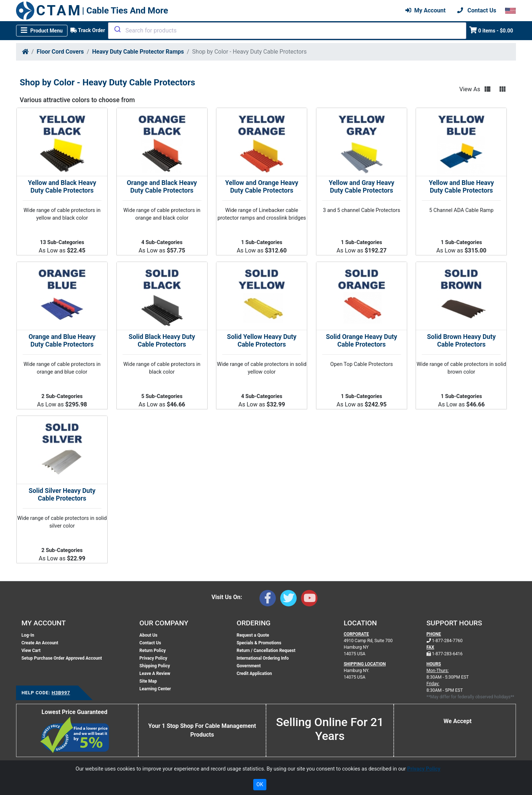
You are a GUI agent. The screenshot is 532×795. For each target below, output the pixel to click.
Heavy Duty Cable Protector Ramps (138, 52)
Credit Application (254, 674)
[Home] (25, 52)
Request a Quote (253, 635)
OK (260, 784)
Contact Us (150, 643)
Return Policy (153, 651)
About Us (148, 635)
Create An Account (40, 643)
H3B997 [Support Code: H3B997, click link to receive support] (61, 693)
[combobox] (287, 31)
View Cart (31, 651)
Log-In (28, 635)
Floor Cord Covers (60, 52)
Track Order (88, 30)
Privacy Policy (153, 658)
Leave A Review (155, 674)
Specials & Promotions (259, 643)
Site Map (148, 681)
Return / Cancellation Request (266, 651)
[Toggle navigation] (42, 31)
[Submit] (117, 29)
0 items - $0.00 (491, 30)
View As (470, 89)
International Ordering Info (263, 658)
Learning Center (155, 689)
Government (248, 666)
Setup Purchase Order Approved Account (62, 658)
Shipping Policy (155, 666)
